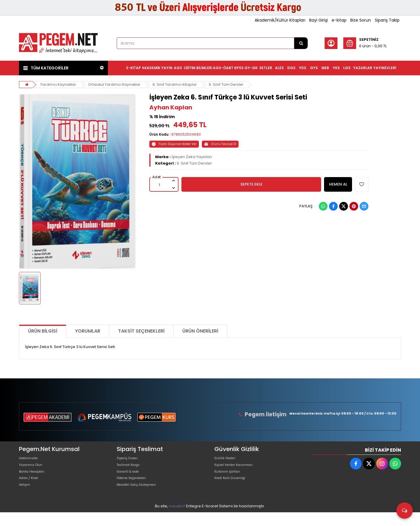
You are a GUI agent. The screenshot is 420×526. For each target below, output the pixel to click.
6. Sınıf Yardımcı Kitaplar (177, 84)
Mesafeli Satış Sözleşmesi (141, 497)
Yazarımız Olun (33, 469)
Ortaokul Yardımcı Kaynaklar (116, 84)
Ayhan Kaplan (171, 107)
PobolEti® (177, 520)
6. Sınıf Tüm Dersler (229, 84)
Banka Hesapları (35, 478)
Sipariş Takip (387, 20)
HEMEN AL (338, 184)
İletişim (26, 497)
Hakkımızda (30, 460)
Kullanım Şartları (230, 478)
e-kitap (339, 20)
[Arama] (301, 43)
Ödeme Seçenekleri (136, 488)
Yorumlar (88, 331)
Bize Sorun (361, 20)
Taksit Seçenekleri (141, 331)
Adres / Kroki (31, 488)
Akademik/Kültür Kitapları (280, 20)
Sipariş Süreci (129, 460)
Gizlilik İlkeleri (227, 460)
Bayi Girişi (318, 20)
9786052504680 (186, 134)
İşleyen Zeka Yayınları (192, 157)
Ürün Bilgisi (43, 331)
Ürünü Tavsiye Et (220, 144)
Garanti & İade (130, 478)
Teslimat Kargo (131, 469)
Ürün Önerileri (200, 331)
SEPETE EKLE (251, 184)
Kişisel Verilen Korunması (238, 469)
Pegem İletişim (268, 414)
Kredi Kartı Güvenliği (233, 488)
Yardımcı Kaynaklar (59, 84)
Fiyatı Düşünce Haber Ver (174, 144)
